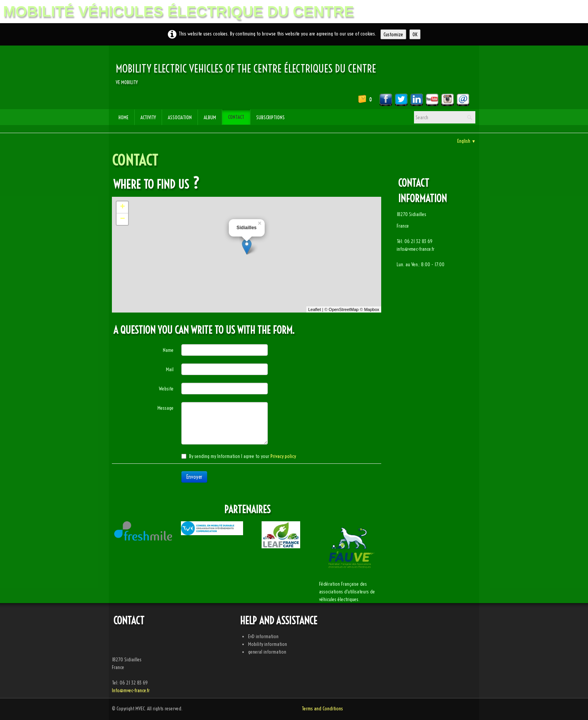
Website (166, 389)
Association (180, 117)
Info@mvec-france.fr (131, 690)
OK (415, 34)
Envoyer (194, 477)
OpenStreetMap (344, 309)
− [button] (122, 219)
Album (210, 117)
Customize (393, 34)
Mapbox (372, 309)
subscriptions (270, 117)
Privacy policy (283, 456)
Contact (236, 117)
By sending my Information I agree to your (239, 456)
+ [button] (122, 207)
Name (168, 350)
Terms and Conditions (322, 708)
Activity (148, 117)
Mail (170, 369)
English (466, 141)
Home (123, 117)
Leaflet (315, 309)
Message (166, 408)
